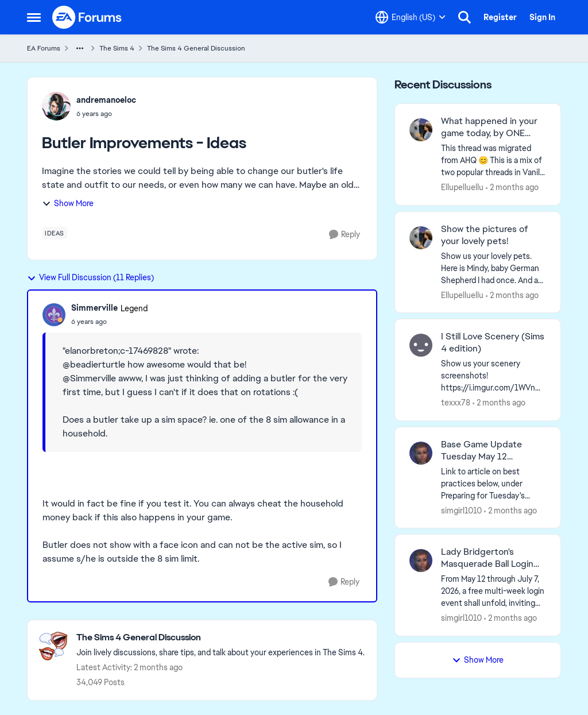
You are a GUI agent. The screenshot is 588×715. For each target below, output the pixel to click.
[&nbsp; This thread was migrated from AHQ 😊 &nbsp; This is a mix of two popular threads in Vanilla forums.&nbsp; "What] (494, 161)
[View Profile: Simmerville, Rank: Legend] (54, 315)
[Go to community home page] (87, 17)
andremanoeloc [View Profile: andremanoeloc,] (106, 100)
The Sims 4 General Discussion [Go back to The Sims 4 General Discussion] (196, 48)
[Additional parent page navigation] (80, 48)
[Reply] (345, 235)
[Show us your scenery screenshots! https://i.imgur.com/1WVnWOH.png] (494, 376)
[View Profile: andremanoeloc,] (56, 106)
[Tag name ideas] (55, 233)
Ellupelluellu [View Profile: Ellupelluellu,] (462, 187)
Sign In (542, 17)
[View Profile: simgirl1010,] (421, 453)
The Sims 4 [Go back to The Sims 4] (117, 48)
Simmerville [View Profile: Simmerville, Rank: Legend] (94, 308)
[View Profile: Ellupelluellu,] (421, 130)
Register (500, 17)
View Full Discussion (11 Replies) (90, 277)
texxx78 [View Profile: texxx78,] (456, 403)
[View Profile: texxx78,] (421, 345)
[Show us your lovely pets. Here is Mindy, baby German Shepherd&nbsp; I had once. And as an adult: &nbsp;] (494, 268)
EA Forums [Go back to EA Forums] (44, 48)
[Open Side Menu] (34, 17)
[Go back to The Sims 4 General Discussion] (220, 638)
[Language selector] (411, 17)
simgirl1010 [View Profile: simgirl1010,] (461, 510)
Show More (68, 203)
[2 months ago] (512, 188)
